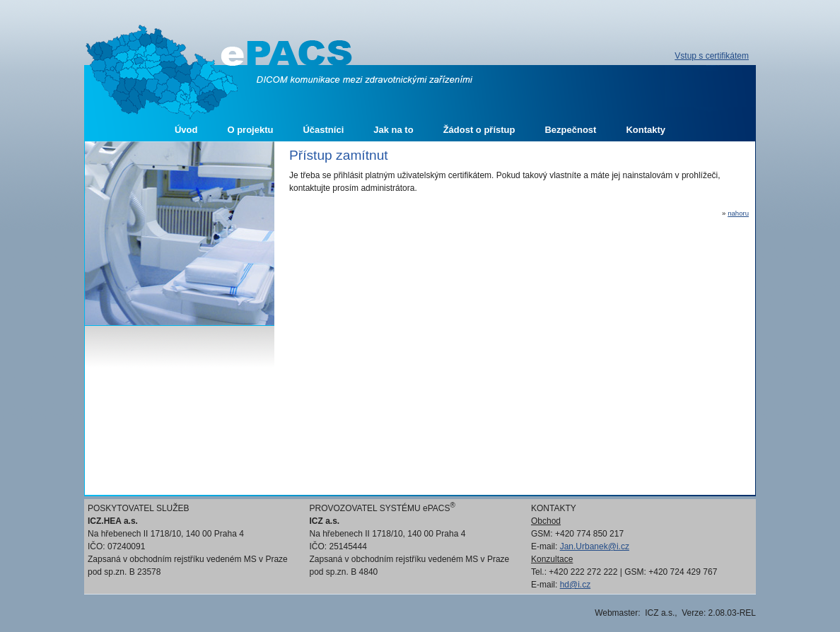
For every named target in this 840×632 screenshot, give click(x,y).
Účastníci (323, 130)
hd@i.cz (576, 585)
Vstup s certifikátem (712, 56)
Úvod (186, 130)
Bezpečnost (570, 130)
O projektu (250, 130)
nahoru (738, 213)
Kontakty (646, 130)
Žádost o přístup (479, 130)
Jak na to (393, 130)
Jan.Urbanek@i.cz (595, 546)
